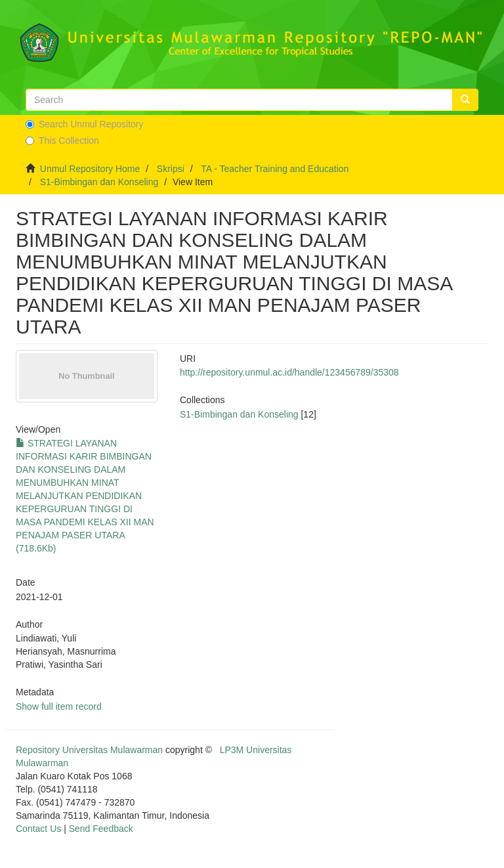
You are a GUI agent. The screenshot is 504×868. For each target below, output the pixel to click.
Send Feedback (101, 829)
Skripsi (171, 169)
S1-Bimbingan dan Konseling (99, 182)
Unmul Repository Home (90, 169)
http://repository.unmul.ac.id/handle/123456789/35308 (289, 372)
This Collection (62, 141)
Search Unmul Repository (85, 124)
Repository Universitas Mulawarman (89, 750)
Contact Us (38, 829)
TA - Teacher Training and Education (275, 169)
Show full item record (59, 706)
